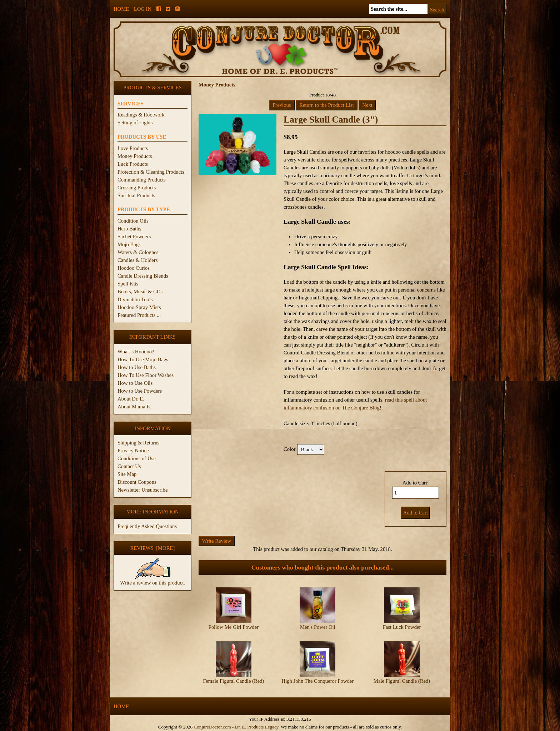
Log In (143, 9)
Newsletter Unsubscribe (142, 490)
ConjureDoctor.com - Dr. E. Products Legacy (236, 727)
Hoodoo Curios (134, 268)
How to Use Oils (135, 383)
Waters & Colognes (138, 252)
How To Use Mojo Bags (143, 359)
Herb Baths (129, 229)
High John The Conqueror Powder (318, 681)
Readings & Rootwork (141, 115)
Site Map (127, 474)
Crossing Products (137, 188)
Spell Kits (128, 284)
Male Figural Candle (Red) (402, 681)
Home (121, 9)
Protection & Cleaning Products (151, 172)
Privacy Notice (133, 451)
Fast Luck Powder (402, 627)
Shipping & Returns (138, 443)
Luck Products (133, 164)
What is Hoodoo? (136, 352)
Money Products (135, 156)
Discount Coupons (137, 482)
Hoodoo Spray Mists (139, 307)
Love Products (133, 148)
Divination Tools (135, 299)
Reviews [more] (153, 548)
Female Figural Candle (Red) (233, 681)
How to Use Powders (140, 391)
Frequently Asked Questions (147, 526)
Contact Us (129, 466)
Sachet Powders (134, 237)
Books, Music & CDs (140, 292)
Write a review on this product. (152, 580)
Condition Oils (133, 221)
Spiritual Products (136, 195)
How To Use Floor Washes (146, 375)
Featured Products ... (139, 315)
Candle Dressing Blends (143, 276)
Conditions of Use (137, 458)
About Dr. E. (131, 399)
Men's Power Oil (318, 627)
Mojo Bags (129, 244)
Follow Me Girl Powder (234, 627)
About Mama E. (134, 407)
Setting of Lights (135, 123)
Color (289, 449)
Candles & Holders (137, 260)
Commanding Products (142, 180)
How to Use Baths (137, 367)
